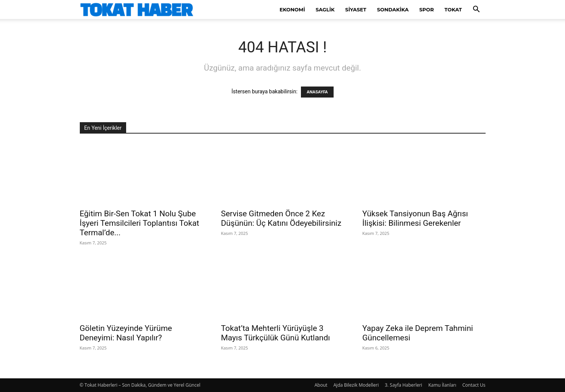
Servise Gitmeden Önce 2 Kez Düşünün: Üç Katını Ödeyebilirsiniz (281, 218)
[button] (476, 10)
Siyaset (356, 9)
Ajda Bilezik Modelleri (356, 385)
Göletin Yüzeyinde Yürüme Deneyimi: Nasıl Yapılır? (126, 333)
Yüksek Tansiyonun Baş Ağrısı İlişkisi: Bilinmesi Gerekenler (415, 218)
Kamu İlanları (442, 385)
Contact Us (474, 385)
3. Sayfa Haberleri (404, 385)
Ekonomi (292, 9)
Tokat (453, 9)
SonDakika (393, 9)
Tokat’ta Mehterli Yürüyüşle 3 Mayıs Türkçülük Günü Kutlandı (276, 333)
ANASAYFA (317, 92)
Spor (427, 9)
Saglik (325, 9)
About (321, 385)
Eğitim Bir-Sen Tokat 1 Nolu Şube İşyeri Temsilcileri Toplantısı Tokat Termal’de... (140, 223)
